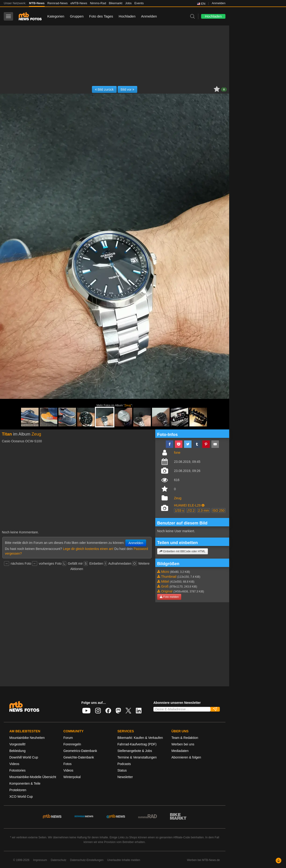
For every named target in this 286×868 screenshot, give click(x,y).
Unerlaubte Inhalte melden (124, 860)
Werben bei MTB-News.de (204, 860)
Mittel (165, 581)
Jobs (128, 3)
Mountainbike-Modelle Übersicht (33, 777)
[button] (203, 505)
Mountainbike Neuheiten (27, 738)
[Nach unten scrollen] (279, 861)
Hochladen (127, 16)
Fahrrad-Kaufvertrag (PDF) (137, 744)
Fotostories (17, 770)
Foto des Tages (101, 16)
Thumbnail (169, 577)
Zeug (128, 405)
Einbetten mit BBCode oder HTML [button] (183, 551)
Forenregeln (72, 744)
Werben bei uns (183, 744)
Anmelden (219, 3)
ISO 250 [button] (219, 510)
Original (167, 591)
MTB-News (37, 3)
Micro (165, 572)
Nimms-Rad (98, 3)
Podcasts (124, 764)
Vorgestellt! (17, 744)
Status (122, 770)
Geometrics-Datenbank (80, 751)
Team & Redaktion (185, 738)
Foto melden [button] (169, 597)
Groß (165, 586)
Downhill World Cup (24, 757)
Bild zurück (104, 89)
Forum (68, 738)
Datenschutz (59, 860)
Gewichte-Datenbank (79, 757)
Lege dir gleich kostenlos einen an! (88, 549)
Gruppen (77, 16)
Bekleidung (17, 751)
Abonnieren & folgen (186, 757)
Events (139, 3)
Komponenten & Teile (25, 783)
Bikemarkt (116, 3)
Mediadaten (180, 751)
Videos (14, 764)
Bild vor (128, 89)
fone (177, 453)
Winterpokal (72, 777)
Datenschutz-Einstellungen (87, 860)
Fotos (67, 764)
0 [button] (224, 89)
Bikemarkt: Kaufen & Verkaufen (140, 738)
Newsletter (125, 777)
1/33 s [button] (179, 510)
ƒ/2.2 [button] (191, 510)
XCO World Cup (21, 797)
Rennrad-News (58, 3)
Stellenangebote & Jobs (135, 751)
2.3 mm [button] (204, 510)
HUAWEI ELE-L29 (187, 505)
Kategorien (56, 16)
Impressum (40, 860)
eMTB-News (79, 3)
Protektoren (18, 790)
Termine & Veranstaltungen (137, 757)
